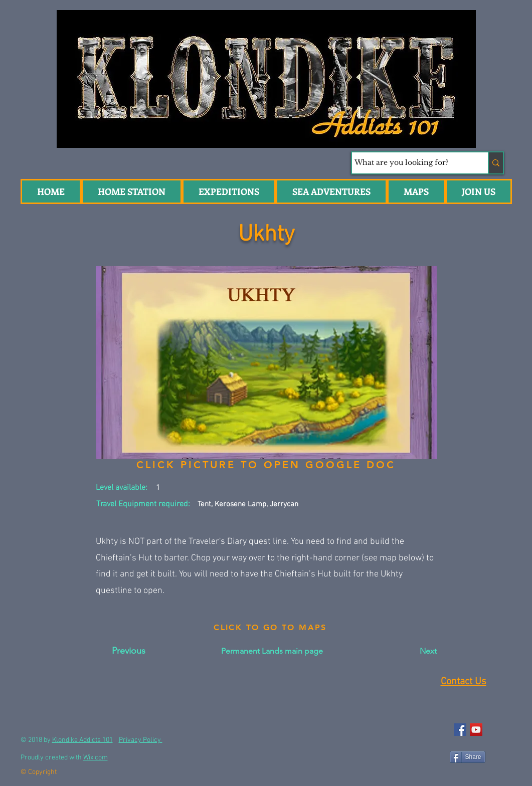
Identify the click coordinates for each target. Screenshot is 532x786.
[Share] (468, 757)
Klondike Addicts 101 (82, 740)
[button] (331, 191)
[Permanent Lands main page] (272, 651)
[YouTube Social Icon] (476, 730)
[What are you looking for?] (411, 163)
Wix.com (96, 758)
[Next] (412, 651)
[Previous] (129, 651)
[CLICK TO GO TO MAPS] (271, 628)
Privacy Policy (141, 740)
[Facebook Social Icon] (460, 730)
